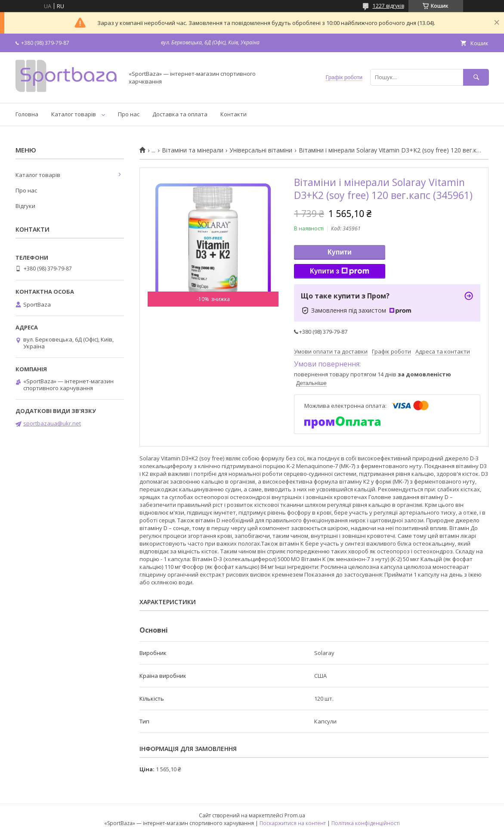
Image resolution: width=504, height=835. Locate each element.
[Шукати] (476, 77)
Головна (27, 114)
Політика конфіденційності (366, 823)
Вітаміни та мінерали (193, 150)
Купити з (340, 271)
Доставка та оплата (180, 114)
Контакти (233, 114)
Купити (340, 252)
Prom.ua (295, 815)
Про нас (129, 114)
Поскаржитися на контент (293, 823)
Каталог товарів (74, 114)
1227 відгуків (388, 6)
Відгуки (25, 206)
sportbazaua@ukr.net (52, 423)
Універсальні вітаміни (261, 150)
